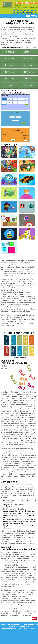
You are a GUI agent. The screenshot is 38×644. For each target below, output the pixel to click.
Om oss (25, 629)
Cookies (33, 629)
